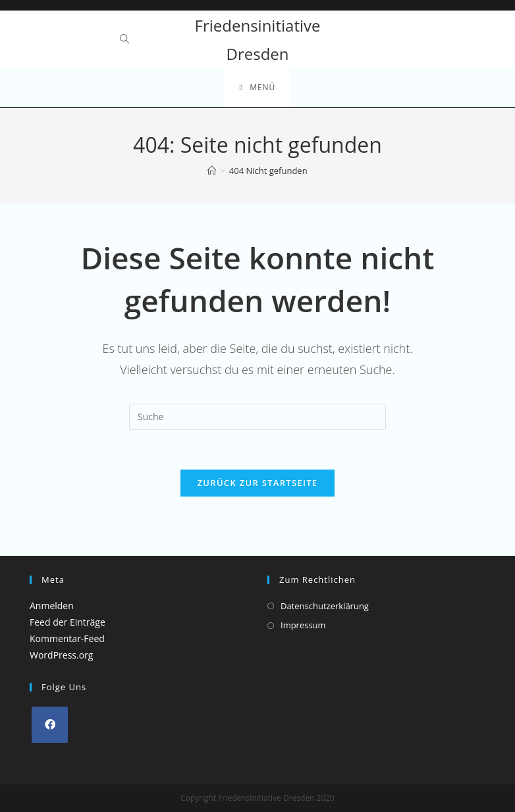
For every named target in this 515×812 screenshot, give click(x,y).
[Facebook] (50, 725)
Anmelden (52, 606)
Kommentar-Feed (67, 638)
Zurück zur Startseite (258, 483)
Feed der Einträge (68, 622)
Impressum (303, 625)
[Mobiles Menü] (258, 88)
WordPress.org (61, 655)
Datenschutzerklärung (325, 606)
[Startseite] (212, 171)
